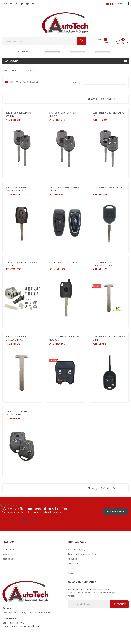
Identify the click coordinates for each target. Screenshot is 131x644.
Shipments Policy (76, 548)
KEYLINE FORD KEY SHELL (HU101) (64, 262)
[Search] (44, 41)
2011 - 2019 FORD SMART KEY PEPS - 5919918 (65, 189)
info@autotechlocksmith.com (25, 625)
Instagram (33, 4)
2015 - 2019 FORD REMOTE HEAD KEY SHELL (109, 338)
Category (12, 61)
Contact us (73, 562)
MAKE (41, 52)
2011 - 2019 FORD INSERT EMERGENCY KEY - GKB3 (104, 264)
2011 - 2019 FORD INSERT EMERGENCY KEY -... (17, 338)
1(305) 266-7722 (16, 622)
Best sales (8, 558)
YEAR (90, 52)
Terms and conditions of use (82, 553)
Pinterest (27, 4)
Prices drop (8, 548)
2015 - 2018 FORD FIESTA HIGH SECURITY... (19, 114)
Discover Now (116, 510)
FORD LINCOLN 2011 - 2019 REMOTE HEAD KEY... (65, 338)
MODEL (66, 52)
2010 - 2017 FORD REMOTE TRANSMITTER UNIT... (17, 413)
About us (72, 558)
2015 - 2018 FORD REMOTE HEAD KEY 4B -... (109, 114)
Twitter (22, 4)
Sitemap (72, 567)
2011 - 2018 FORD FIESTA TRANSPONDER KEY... (16, 189)
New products (9, 553)
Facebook (16, 4)
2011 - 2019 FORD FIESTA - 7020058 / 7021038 (21, 264)
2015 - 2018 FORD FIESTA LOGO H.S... (109, 187)
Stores (71, 572)
